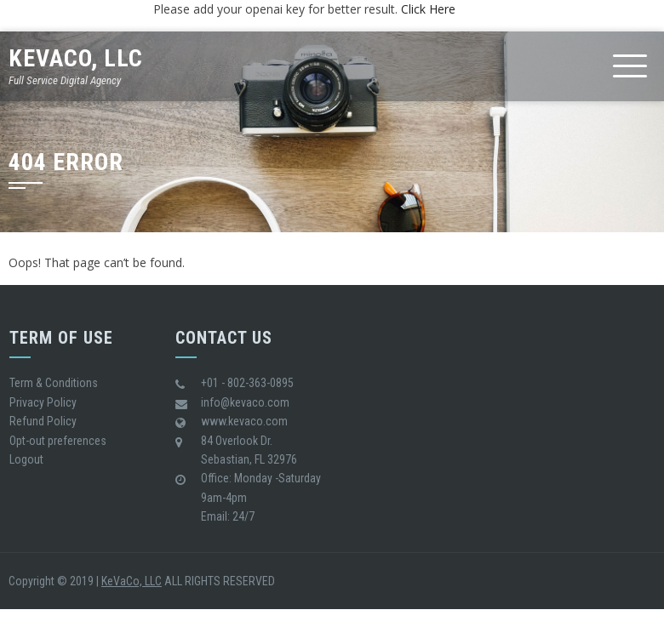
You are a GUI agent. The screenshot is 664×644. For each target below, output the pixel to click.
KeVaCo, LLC (76, 58)
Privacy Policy (43, 402)
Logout (26, 459)
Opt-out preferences (58, 441)
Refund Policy (43, 421)
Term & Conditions (54, 383)
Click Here (428, 9)
